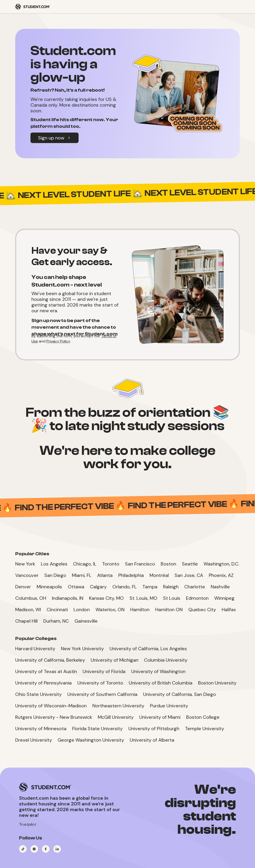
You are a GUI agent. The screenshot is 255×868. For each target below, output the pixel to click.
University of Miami (160, 717)
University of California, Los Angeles (148, 649)
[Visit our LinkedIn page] (57, 849)
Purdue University (169, 706)
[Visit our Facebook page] (46, 849)
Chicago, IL (85, 564)
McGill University (116, 717)
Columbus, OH (31, 598)
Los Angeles (54, 564)
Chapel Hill (26, 621)
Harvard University (35, 649)
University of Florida (104, 671)
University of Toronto (100, 683)
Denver (23, 587)
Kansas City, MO (106, 598)
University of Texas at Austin (46, 671)
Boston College (203, 717)
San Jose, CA (189, 575)
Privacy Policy (58, 341)
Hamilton (140, 610)
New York (25, 564)
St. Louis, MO (143, 598)
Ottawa (76, 587)
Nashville (220, 587)
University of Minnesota (41, 729)
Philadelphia (131, 575)
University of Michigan (115, 660)
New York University (82, 649)
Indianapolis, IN (68, 598)
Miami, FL (82, 575)
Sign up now (55, 138)
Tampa (150, 587)
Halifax (229, 610)
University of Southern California (102, 694)
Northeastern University (118, 706)
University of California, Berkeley (50, 660)
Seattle (190, 564)
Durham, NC (56, 621)
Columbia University (166, 660)
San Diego (55, 575)
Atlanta (105, 575)
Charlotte (195, 587)
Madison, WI (28, 610)
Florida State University (97, 729)
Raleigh (171, 587)
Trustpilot (28, 824)
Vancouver (27, 575)
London (82, 610)
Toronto (111, 564)
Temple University (205, 729)
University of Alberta (152, 740)
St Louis (172, 598)
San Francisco (140, 564)
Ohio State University (38, 694)
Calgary (98, 587)
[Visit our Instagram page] (34, 849)
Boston (168, 564)
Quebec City (202, 610)
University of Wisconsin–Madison (51, 706)
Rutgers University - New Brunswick (54, 717)
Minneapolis (49, 587)
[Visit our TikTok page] (23, 849)
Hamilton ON (169, 610)
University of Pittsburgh (154, 729)
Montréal (159, 575)
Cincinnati (57, 610)
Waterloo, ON (110, 610)
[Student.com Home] (33, 7)
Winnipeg (224, 598)
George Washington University (91, 740)
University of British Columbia (161, 683)
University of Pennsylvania (43, 683)
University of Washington (158, 671)
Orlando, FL (125, 587)
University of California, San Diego (180, 694)
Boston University (217, 683)
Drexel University (34, 740)
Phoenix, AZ (221, 575)
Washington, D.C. (221, 564)
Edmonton (197, 598)
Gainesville (86, 621)
